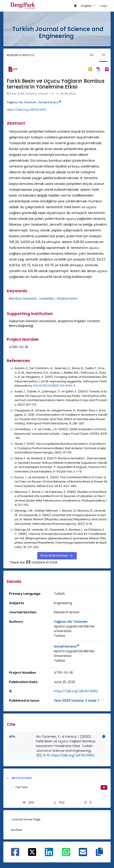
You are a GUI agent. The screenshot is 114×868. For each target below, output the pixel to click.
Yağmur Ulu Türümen (22, 102)
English (87, 6)
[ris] (98, 69)
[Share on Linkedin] (49, 854)
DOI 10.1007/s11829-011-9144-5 (54, 386)
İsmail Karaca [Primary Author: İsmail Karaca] (67, 646)
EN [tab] (92, 55)
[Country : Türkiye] (59, 636)
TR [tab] (103, 55)
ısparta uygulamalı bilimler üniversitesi (74, 629)
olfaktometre (67, 299)
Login (104, 6)
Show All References (55, 556)
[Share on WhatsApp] (66, 854)
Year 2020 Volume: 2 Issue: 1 (77, 701)
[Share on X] (32, 852)
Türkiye (59, 636)
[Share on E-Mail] (83, 854)
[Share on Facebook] (15, 854)
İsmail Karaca (50, 102)
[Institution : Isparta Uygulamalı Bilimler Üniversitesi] (80, 654)
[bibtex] (90, 69)
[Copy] (104, 737)
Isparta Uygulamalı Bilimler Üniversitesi (74, 653)
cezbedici (47, 299)
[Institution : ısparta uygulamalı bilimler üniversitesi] (80, 629)
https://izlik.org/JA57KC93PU (27, 110)
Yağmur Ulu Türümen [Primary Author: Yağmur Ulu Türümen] (71, 622)
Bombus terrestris (23, 299)
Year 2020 (17, 94)
